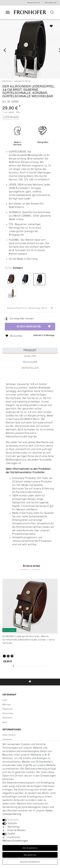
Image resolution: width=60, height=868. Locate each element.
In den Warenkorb (34, 327)
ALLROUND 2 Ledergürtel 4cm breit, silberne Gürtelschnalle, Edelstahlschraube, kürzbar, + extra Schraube (28, 640)
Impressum (7, 740)
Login (5, 700)
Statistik (12, 824)
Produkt (30, 350)
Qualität (30, 356)
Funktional (14, 838)
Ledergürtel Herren (22, 81)
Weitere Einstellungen (15, 841)
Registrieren (8, 709)
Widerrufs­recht (9, 735)
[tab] (30, 350)
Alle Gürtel (7, 81)
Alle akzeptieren (30, 848)
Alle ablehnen (30, 855)
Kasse (5, 723)
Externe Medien (17, 831)
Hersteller (30, 368)
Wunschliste (51, 26)
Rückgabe (30, 362)
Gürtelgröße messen (22, 319)
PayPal (11, 834)
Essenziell (13, 820)
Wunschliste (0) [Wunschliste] (34, 3)
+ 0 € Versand (11, 118)
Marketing (13, 827)
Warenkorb (7, 718)
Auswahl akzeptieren (30, 862)
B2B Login (7, 705)
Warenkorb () (51, 3)
